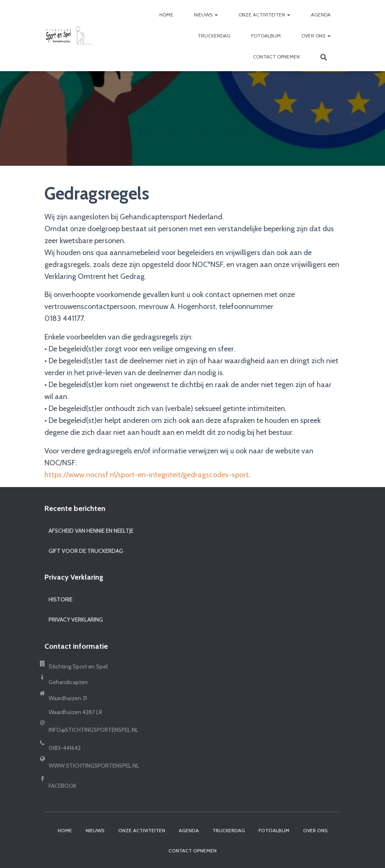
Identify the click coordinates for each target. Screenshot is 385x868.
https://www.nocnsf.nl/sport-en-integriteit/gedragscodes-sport (147, 475)
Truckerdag (214, 36)
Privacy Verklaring (76, 620)
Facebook (63, 786)
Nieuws (206, 15)
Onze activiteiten (264, 15)
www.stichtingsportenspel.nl (94, 766)
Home (166, 15)
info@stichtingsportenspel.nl (93, 730)
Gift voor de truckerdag (86, 551)
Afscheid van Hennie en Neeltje (91, 531)
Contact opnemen (276, 57)
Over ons (316, 36)
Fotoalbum (266, 36)
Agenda (321, 15)
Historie (61, 599)
